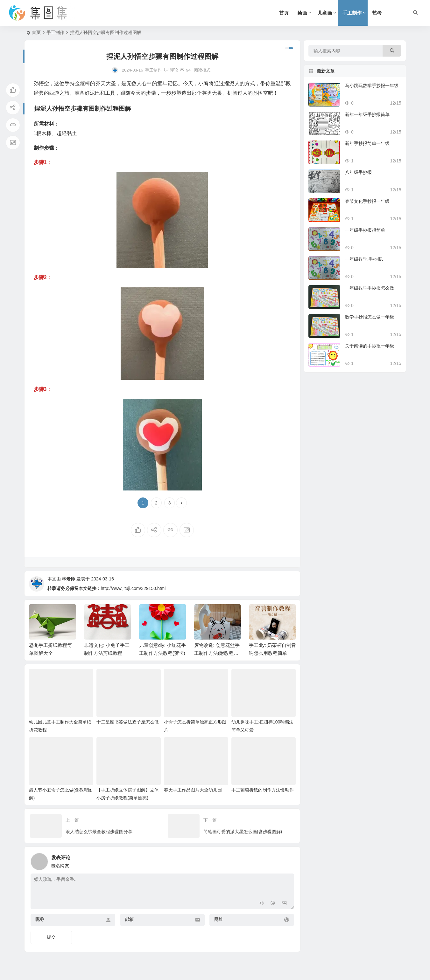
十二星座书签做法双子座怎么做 (128, 722)
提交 (51, 937)
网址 (219, 919)
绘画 (302, 13)
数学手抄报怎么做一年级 (370, 317)
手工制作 (352, 13)
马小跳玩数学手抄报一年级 (372, 86)
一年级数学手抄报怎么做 (370, 288)
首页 (284, 13)
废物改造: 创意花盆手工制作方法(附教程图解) (217, 653)
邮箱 (129, 919)
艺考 (377, 13)
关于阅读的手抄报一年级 (370, 346)
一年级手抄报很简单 (365, 230)
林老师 (68, 579)
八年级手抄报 (358, 172)
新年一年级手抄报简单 (367, 114)
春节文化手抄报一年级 (367, 201)
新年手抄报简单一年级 (367, 143)
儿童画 (325, 13)
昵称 (40, 919)
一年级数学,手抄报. (364, 259)
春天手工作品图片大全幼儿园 (193, 790)
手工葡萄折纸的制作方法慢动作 (263, 790)
